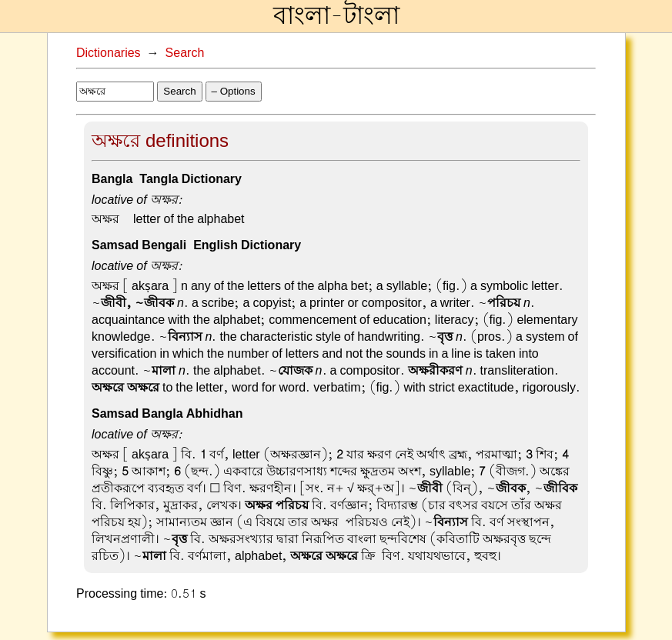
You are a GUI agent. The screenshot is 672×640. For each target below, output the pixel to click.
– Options (234, 91)
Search (185, 53)
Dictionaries (109, 53)
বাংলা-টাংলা (336, 16)
